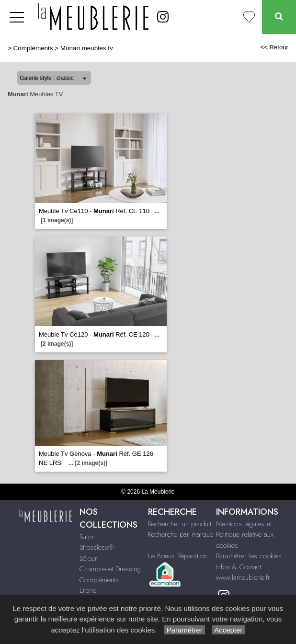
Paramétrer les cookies (249, 556)
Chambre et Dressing (110, 569)
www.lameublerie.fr (243, 577)
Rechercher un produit (180, 524)
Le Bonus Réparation (177, 556)
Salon (87, 537)
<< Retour (274, 47)
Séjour (88, 558)
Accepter (229, 630)
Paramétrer (184, 630)
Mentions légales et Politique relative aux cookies (245, 535)
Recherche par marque (181, 534)
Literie (88, 590)
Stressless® (97, 547)
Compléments (33, 48)
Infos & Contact (239, 567)
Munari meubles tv (87, 48)
